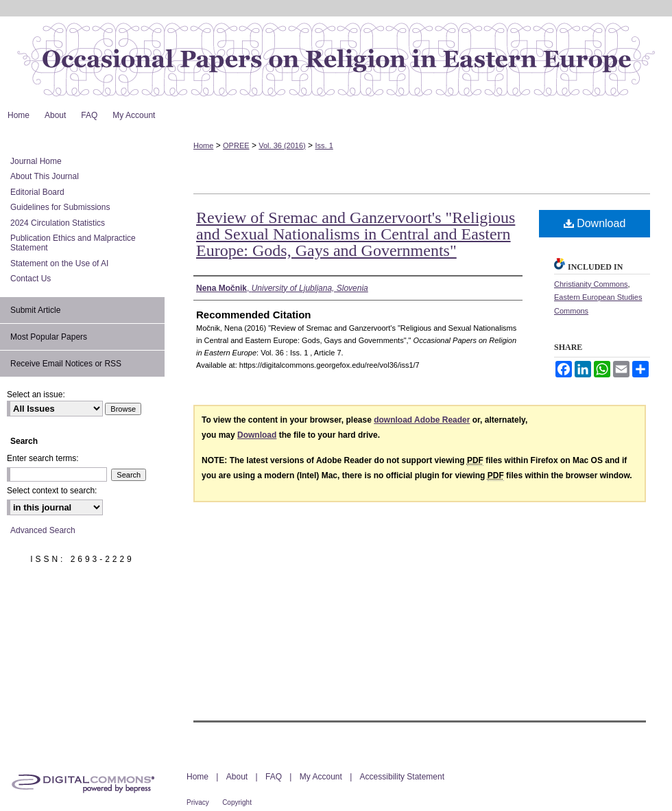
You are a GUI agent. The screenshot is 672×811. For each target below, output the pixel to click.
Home (203, 145)
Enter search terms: (43, 458)
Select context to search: (52, 491)
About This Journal (45, 176)
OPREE (236, 145)
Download (595, 223)
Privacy (198, 802)
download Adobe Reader (422, 420)
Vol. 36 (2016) (282, 145)
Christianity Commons (591, 284)
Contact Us (31, 279)
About (237, 777)
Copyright (237, 802)
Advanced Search (43, 530)
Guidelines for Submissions (60, 207)
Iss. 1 (324, 145)
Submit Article (35, 310)
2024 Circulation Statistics (58, 223)
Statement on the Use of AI (59, 263)
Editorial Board (37, 192)
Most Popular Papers (49, 337)
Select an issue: (36, 395)
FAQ (274, 777)
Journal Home (36, 161)
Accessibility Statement (402, 777)
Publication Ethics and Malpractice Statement (73, 243)
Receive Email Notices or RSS (66, 364)
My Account (321, 777)
